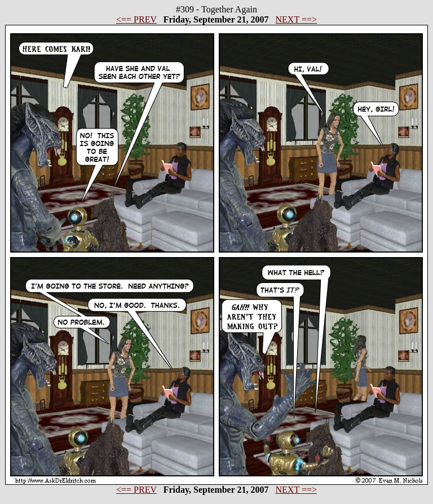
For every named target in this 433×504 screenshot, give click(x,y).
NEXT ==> (296, 19)
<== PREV (136, 19)
